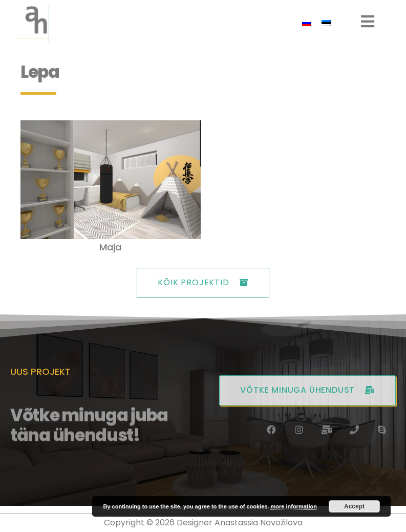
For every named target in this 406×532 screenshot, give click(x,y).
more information (293, 506)
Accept (354, 506)
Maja (110, 247)
